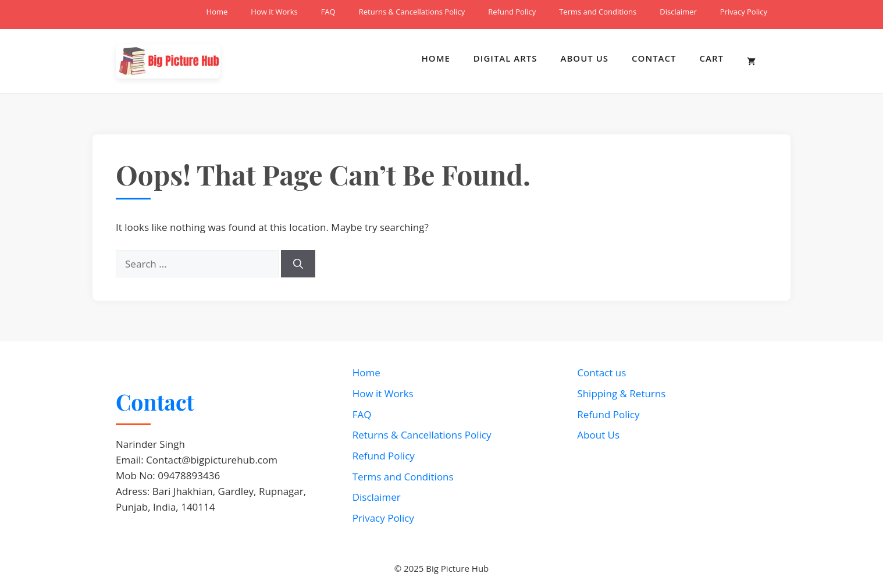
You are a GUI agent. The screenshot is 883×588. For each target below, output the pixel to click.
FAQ (328, 12)
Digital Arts (505, 58)
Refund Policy (512, 12)
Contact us (601, 373)
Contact (654, 58)
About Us (585, 58)
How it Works (274, 12)
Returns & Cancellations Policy (412, 12)
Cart (712, 58)
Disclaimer (678, 12)
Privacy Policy (744, 12)
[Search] (298, 264)
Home (217, 12)
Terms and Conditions (598, 12)
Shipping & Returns (621, 393)
